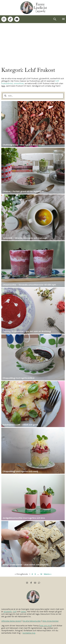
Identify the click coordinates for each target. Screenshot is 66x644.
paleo (23, 612)
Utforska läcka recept (11, 621)
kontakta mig (29, 633)
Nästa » (48, 574)
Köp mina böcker (51, 621)
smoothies (19, 83)
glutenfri (8, 612)
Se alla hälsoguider (32, 621)
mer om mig (46, 626)
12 (41, 574)
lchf (15, 612)
